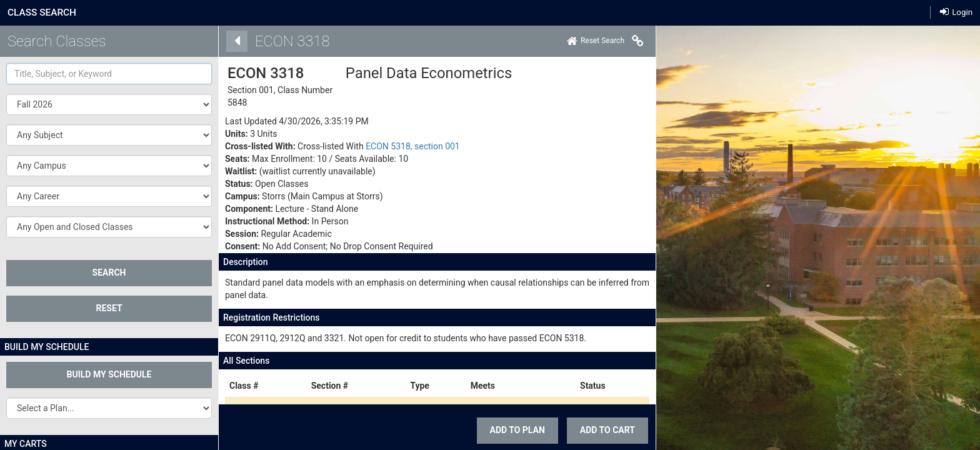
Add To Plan (513, 430)
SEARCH (109, 272)
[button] (109, 135)
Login (956, 12)
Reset (109, 308)
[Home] (592, 41)
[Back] (233, 41)
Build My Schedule (109, 374)
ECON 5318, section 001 (409, 146)
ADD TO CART (604, 430)
